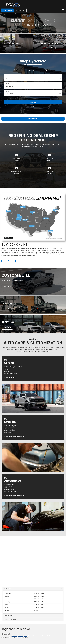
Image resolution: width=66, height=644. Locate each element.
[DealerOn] (6, 634)
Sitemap (20, 636)
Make (7, 84)
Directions (20, 10)
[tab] (17, 70)
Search (33, 102)
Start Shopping (9, 261)
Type (7, 76)
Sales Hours (33, 588)
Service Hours (33, 615)
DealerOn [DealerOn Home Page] (15, 636)
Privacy (26, 636)
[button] (7, 10)
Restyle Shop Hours (33, 619)
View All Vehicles (33, 119)
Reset (33, 106)
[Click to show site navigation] (63, 10)
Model (7, 91)
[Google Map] (33, 560)
